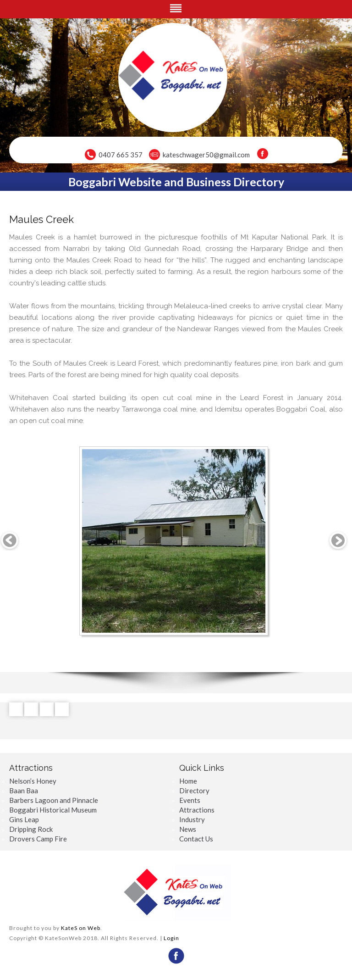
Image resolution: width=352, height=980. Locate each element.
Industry (192, 819)
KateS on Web (81, 928)
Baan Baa (24, 791)
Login (171, 938)
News (188, 829)
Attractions (197, 810)
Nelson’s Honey (33, 781)
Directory (194, 791)
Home (188, 781)
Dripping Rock (31, 829)
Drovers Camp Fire (38, 839)
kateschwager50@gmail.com (206, 155)
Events (190, 800)
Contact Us (196, 839)
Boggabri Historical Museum (53, 810)
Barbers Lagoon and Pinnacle (54, 800)
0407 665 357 (121, 155)
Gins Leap (24, 819)
